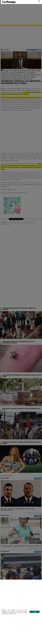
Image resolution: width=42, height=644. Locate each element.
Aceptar (35, 612)
